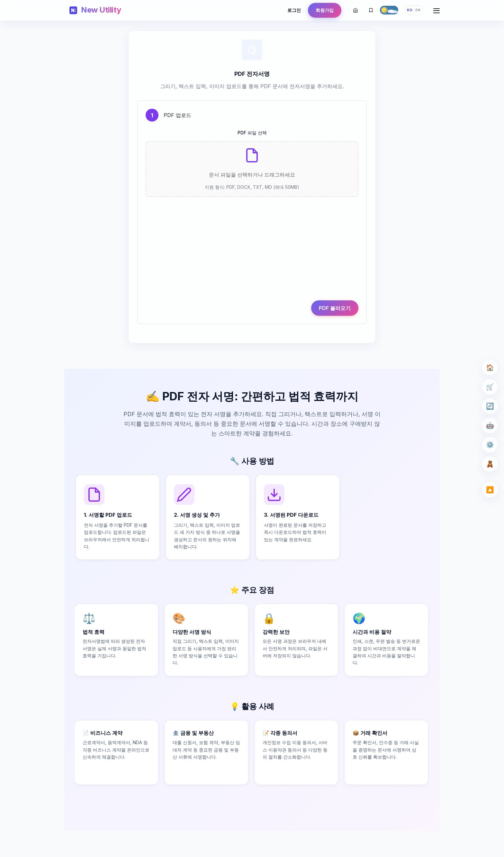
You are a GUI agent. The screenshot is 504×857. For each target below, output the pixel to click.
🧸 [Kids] (488, 464)
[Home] (95, 10)
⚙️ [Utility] (488, 445)
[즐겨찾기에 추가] (371, 10)
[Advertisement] (252, 256)
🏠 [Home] (488, 367)
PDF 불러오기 (333, 319)
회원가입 (325, 10)
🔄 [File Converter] (488, 406)
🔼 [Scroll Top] (488, 490)
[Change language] (414, 10)
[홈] (355, 10)
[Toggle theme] (389, 10)
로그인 (294, 10)
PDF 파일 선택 (252, 135)
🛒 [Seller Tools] (488, 387)
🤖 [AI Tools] (488, 425)
